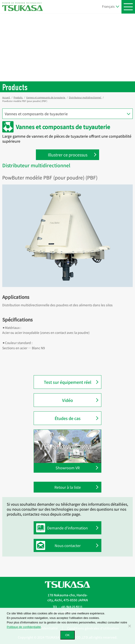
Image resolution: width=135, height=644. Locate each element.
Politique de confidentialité (24, 627)
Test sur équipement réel (67, 382)
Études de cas (68, 418)
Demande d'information (63, 528)
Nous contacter (59, 545)
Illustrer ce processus (68, 155)
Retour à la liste (68, 487)
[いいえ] (129, 626)
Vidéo (67, 400)
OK (67, 635)
